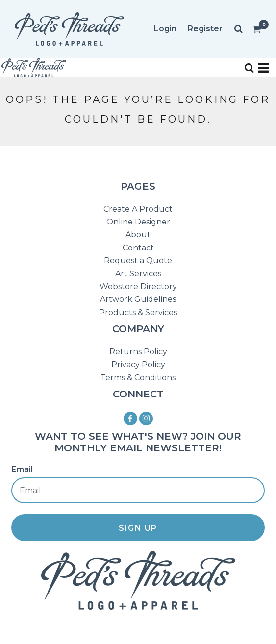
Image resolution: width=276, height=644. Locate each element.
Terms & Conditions (138, 378)
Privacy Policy (138, 364)
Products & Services (138, 312)
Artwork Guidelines (138, 299)
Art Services (138, 274)
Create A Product (138, 209)
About (138, 235)
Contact (138, 248)
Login (165, 29)
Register (205, 29)
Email (22, 469)
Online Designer (138, 222)
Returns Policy (138, 352)
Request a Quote (138, 260)
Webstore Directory (138, 286)
